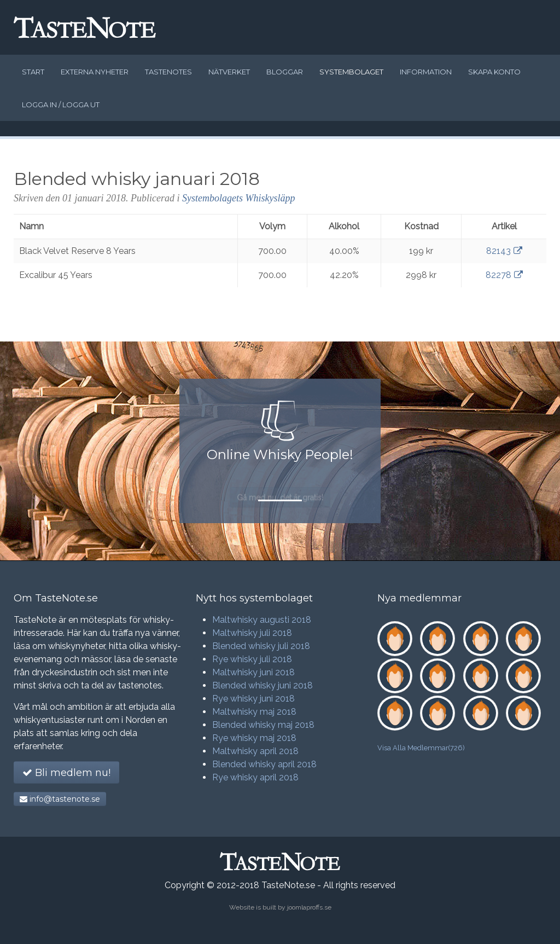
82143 (504, 251)
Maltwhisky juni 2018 (253, 672)
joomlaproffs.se (309, 907)
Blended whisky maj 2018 (263, 725)
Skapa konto (494, 72)
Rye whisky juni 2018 (253, 699)
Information (426, 72)
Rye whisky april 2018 (255, 777)
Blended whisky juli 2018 (261, 646)
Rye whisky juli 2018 (252, 659)
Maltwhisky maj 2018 (254, 712)
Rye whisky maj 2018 (254, 738)
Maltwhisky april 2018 (255, 751)
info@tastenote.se (60, 799)
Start (33, 72)
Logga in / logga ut (61, 105)
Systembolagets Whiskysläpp (238, 198)
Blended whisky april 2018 (264, 764)
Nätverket (229, 72)
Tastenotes (168, 72)
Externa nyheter (95, 72)
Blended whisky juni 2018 (262, 685)
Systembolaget (351, 72)
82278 (504, 275)
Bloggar (285, 72)
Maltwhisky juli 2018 (252, 633)
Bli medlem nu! (66, 773)
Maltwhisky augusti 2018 (262, 620)
